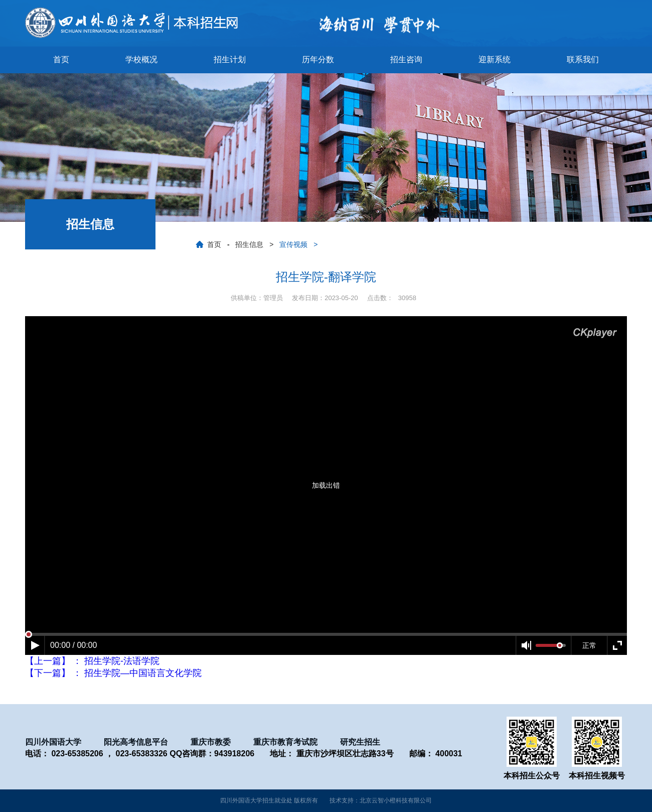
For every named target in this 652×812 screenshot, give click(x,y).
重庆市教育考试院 (285, 742)
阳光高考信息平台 (136, 742)
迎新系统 (495, 59)
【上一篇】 (92, 661)
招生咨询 (406, 59)
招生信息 (249, 244)
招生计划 (230, 59)
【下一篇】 (113, 673)
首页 (61, 59)
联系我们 (583, 59)
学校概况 (141, 59)
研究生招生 (360, 742)
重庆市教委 (211, 742)
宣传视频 (293, 244)
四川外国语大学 (53, 742)
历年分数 (318, 59)
